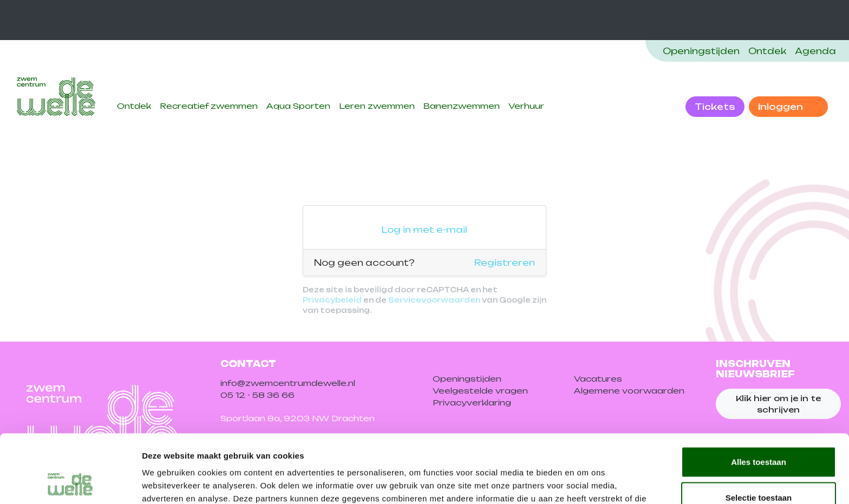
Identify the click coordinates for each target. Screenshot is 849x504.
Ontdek (767, 51)
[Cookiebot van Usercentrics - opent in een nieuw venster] (70, 483)
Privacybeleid (332, 300)
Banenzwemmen (462, 106)
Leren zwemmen (377, 106)
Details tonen (585, 483)
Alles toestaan (759, 398)
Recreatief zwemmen (209, 106)
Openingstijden (701, 51)
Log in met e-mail (424, 230)
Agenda (815, 51)
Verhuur (526, 106)
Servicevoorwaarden (434, 300)
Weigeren (758, 469)
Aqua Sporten (298, 106)
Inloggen (782, 107)
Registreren (505, 263)
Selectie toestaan (759, 433)
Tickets (715, 107)
